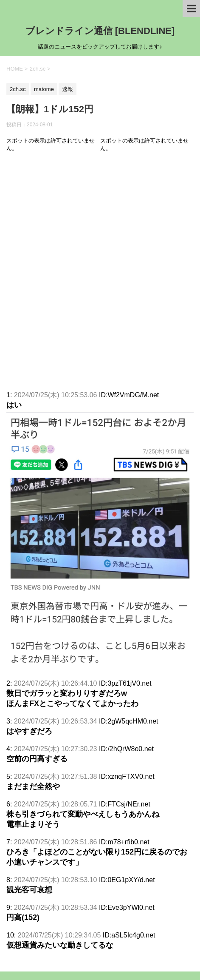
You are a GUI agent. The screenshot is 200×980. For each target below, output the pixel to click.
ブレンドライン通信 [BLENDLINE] (100, 31)
